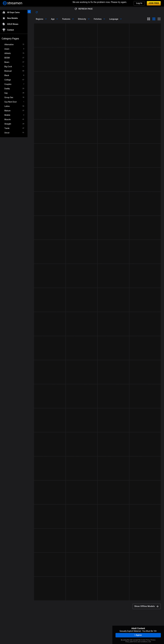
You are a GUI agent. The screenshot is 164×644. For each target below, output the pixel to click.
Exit (150, 642)
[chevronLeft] (29, 12)
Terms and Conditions (140, 642)
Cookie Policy (145, 640)
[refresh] (37, 12)
